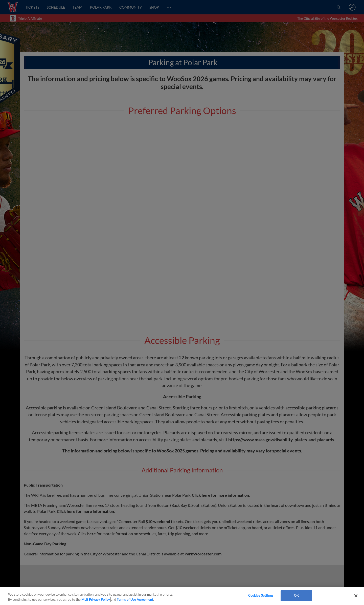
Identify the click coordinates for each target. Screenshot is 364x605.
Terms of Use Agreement (135, 599)
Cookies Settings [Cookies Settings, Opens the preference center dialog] (261, 595)
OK (296, 595)
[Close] (356, 596)
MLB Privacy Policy (96, 599)
